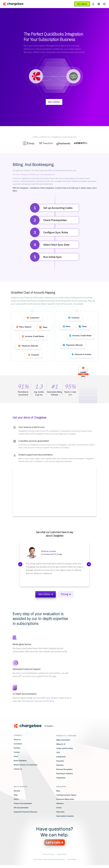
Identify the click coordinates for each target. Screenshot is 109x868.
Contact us (18, 769)
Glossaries (60, 812)
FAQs (16, 795)
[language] (99, 4)
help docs (39, 701)
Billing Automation (63, 740)
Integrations (61, 778)
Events (59, 808)
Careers (17, 752)
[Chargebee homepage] (15, 4)
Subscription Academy (65, 816)
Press (16, 756)
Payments (60, 761)
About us (17, 739)
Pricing (64, 594)
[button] (49, 726)
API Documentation (21, 808)
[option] (29, 144)
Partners (17, 748)
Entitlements (61, 757)
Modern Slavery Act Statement (26, 765)
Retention (60, 765)
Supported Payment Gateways (26, 812)
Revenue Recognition (64, 769)
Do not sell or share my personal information (49, 859)
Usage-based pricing (65, 748)
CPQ (58, 752)
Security (17, 791)
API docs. (50, 701)
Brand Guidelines (20, 761)
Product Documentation (23, 803)
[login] (93, 4)
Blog (58, 791)
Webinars (60, 803)
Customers (18, 744)
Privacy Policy (62, 854)
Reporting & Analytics (65, 773)
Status (16, 799)
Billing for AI (61, 744)
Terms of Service (49, 854)
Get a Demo (54, 102)
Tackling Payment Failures (66, 795)
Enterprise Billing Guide (65, 799)
